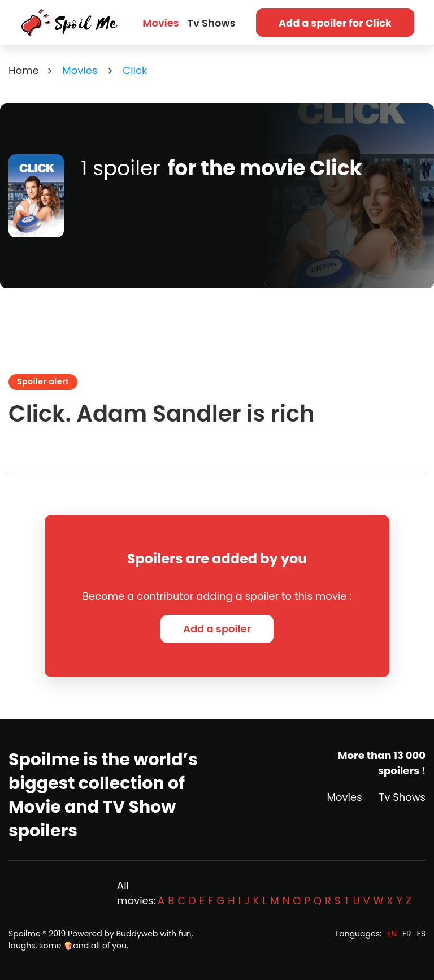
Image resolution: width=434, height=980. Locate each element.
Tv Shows (212, 23)
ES (421, 934)
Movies (160, 23)
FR (407, 934)
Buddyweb (137, 934)
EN (392, 934)
